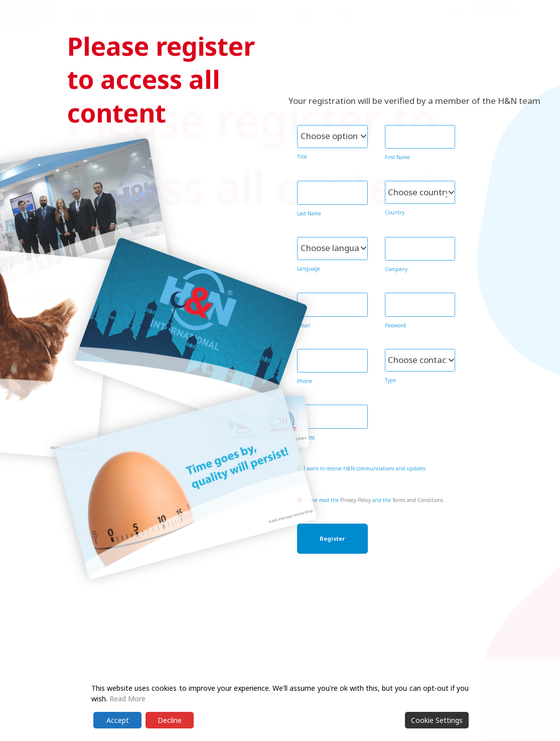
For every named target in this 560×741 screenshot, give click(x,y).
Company (396, 269)
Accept (118, 720)
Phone (305, 381)
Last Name (309, 213)
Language (309, 269)
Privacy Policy (356, 500)
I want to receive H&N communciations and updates (361, 468)
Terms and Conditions (418, 500)
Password (395, 325)
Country (395, 212)
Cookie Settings (437, 720)
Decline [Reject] (170, 720)
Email (304, 325)
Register (332, 538)
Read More (127, 699)
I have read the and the (370, 500)
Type (390, 380)
